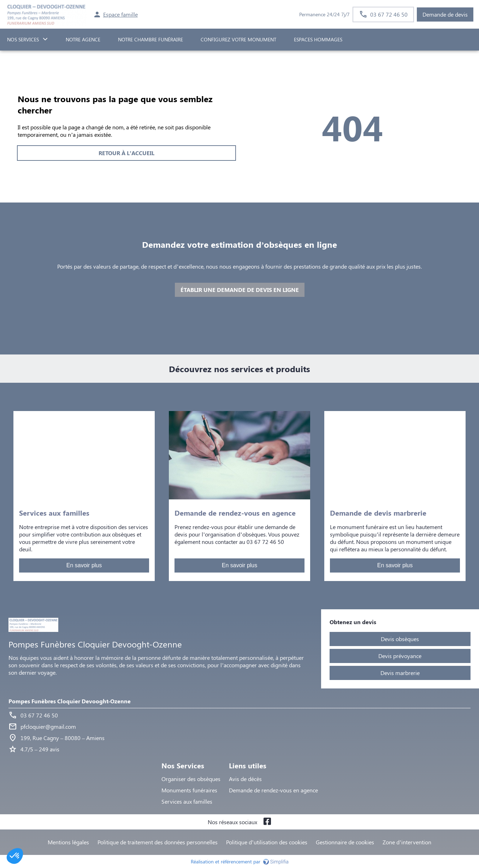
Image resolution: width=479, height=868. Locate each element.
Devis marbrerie (400, 673)
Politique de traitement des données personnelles (158, 842)
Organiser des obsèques (191, 779)
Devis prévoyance (400, 656)
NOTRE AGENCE (83, 39)
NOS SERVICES (23, 39)
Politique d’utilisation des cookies (267, 842)
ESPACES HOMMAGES (318, 39)
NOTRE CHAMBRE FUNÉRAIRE (150, 39)
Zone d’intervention (407, 842)
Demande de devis (445, 14)
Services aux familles (187, 801)
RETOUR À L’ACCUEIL (126, 153)
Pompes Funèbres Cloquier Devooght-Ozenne (70, 701)
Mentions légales (68, 842)
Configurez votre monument (238, 39)
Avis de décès (245, 779)
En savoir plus (84, 565)
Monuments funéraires (189, 790)
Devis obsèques (400, 639)
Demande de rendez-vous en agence (273, 790)
